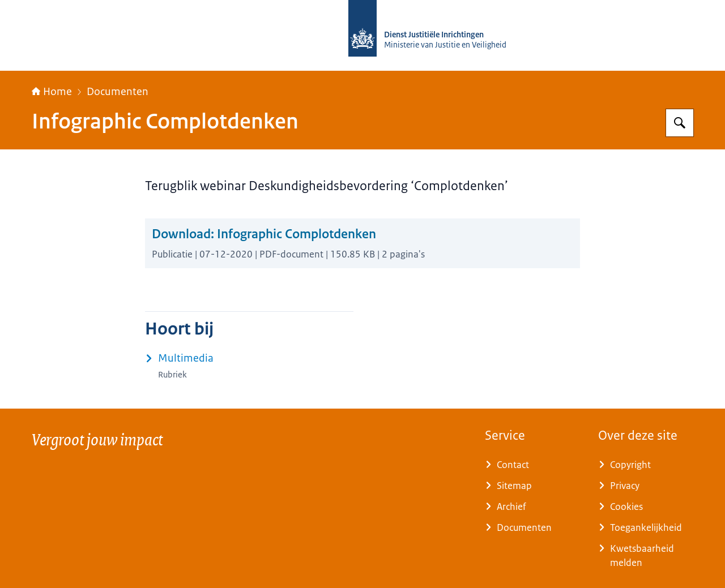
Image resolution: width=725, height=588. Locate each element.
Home (52, 92)
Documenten (118, 92)
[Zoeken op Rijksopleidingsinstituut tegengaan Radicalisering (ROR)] (680, 123)
